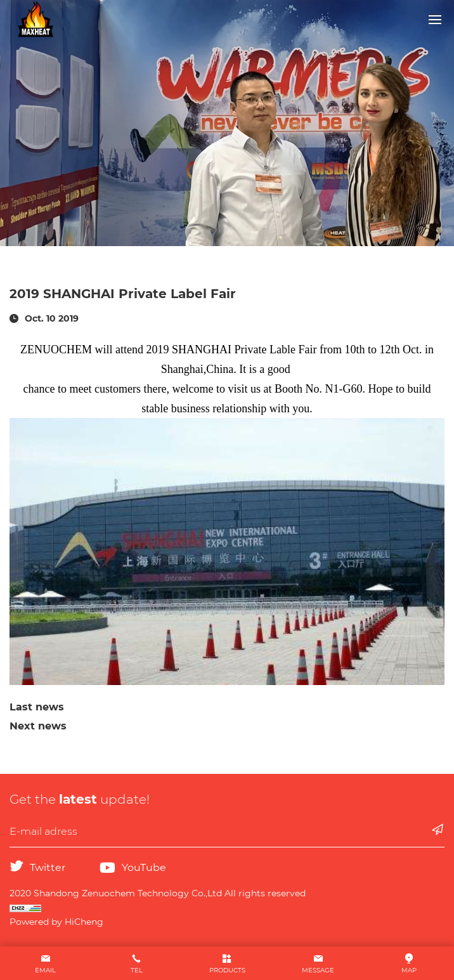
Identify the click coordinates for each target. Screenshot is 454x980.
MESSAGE (318, 970)
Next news (38, 726)
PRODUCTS (227, 970)
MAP (409, 970)
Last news (37, 707)
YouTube (144, 867)
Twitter (48, 867)
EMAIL (45, 970)
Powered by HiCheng (56, 922)
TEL (137, 970)
